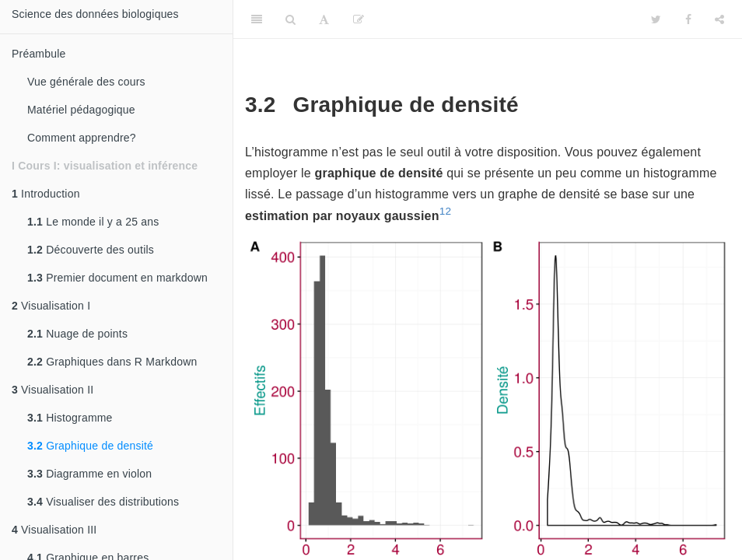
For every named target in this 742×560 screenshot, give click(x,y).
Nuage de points (77, 334)
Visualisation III (54, 530)
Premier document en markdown (117, 278)
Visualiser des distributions (103, 502)
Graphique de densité (90, 446)
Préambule (39, 54)
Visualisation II (52, 390)
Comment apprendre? (82, 138)
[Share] (719, 19)
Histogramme (70, 418)
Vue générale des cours (86, 82)
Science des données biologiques (95, 14)
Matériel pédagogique (81, 110)
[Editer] (359, 19)
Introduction (46, 194)
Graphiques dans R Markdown (112, 362)
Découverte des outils (91, 250)
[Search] (290, 19)
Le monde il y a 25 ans (93, 222)
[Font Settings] (324, 19)
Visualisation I (51, 306)
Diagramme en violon (89, 474)
